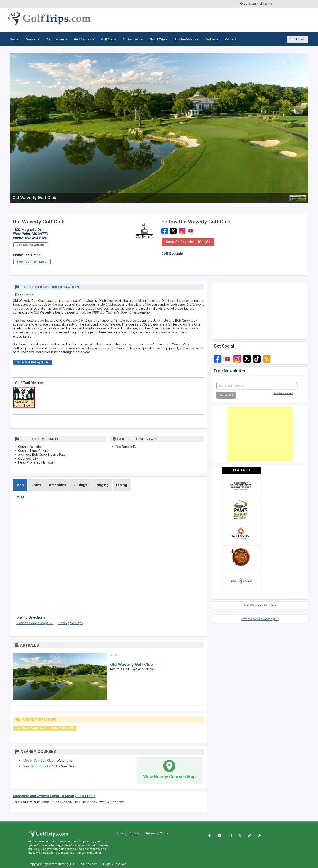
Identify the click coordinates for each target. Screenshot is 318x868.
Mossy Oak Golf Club (38, 760)
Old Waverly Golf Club (131, 664)
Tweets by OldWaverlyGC (260, 619)
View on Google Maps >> (35, 623)
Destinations (57, 39)
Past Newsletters (283, 393)
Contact (135, 833)
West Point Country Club (41, 766)
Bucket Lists (133, 39)
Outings (80, 485)
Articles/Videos (186, 39)
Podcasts (212, 39)
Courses (32, 39)
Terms (164, 833)
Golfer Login (251, 4)
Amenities (57, 485)
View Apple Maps (70, 623)
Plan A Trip (159, 39)
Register (268, 4)
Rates (36, 485)
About (121, 833)
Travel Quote (297, 39)
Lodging (102, 485)
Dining (122, 485)
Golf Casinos (84, 39)
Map (20, 485)
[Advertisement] (260, 434)
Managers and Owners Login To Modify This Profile (54, 796)
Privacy (150, 833)
